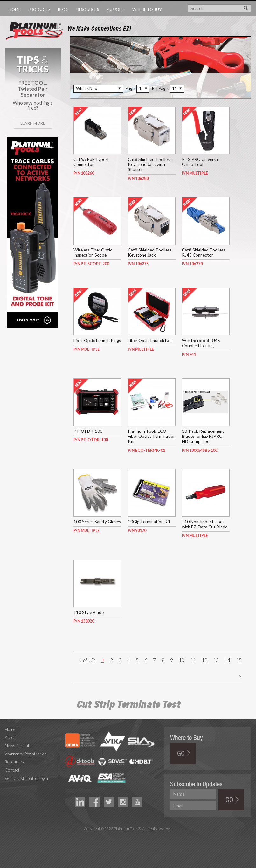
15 (239, 660)
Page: (131, 88)
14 (227, 660)
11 (193, 660)
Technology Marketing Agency (128, 836)
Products (39, 10)
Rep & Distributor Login (26, 778)
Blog (63, 10)
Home (15, 10)
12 (204, 660)
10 (182, 660)
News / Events (18, 746)
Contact (12, 770)
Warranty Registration (26, 754)
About (10, 737)
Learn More (33, 123)
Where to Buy (147, 10)
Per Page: (160, 88)
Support (116, 10)
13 (216, 660)
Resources (88, 10)
